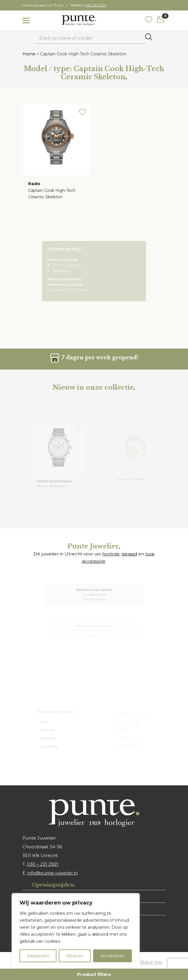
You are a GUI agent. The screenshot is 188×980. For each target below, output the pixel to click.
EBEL (46, 723)
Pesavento (49, 738)
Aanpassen (38, 956)
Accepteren (113, 956)
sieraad (129, 554)
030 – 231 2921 (74, 266)
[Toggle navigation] (26, 21)
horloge (111, 554)
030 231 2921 (95, 5)
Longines (48, 730)
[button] (81, 115)
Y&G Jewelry (50, 745)
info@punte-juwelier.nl (53, 873)
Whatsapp (66, 271)
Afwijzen (75, 956)
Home (29, 54)
